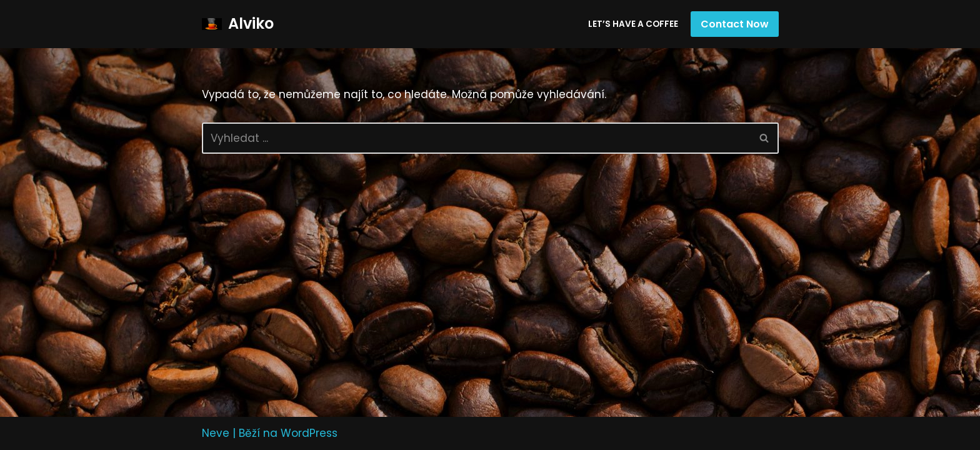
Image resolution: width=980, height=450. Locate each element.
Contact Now (735, 24)
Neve (216, 433)
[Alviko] (238, 24)
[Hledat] (476, 138)
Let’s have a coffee (633, 24)
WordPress (309, 433)
